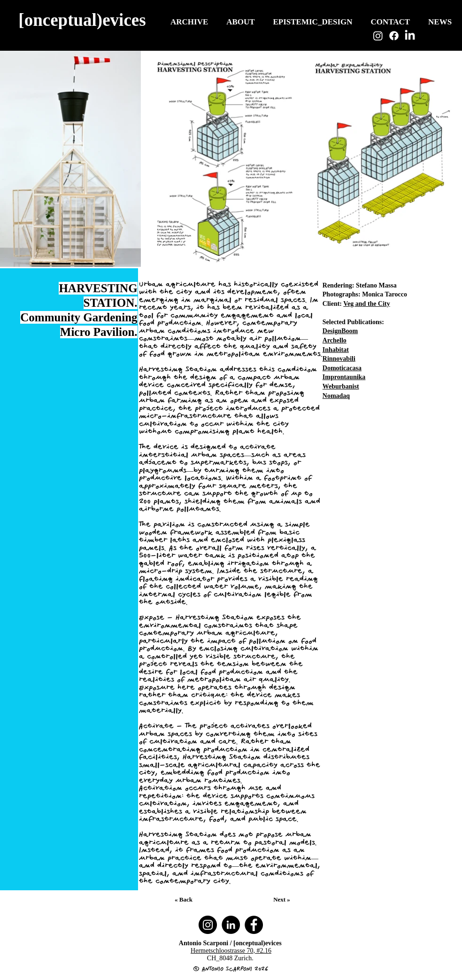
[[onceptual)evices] (83, 20)
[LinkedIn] (410, 36)
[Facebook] (394, 36)
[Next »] (283, 900)
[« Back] (185, 900)
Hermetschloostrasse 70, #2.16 (231, 951)
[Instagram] (378, 36)
